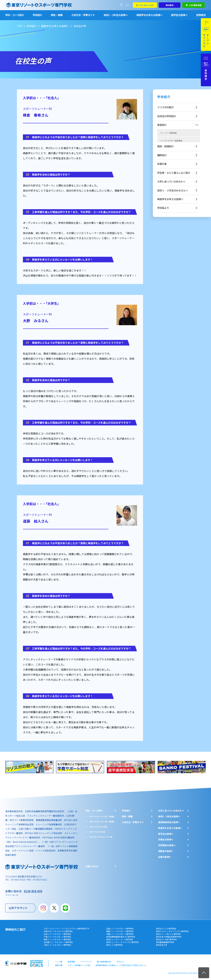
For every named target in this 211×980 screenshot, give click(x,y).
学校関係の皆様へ (167, 845)
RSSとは (120, 962)
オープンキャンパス (145, 5)
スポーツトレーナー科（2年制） (102, 816)
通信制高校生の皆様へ (169, 822)
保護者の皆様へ (166, 851)
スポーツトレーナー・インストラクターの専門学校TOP (67, 929)
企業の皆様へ (165, 857)
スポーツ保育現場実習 (169, 156)
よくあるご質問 (128, 5)
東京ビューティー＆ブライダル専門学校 (123, 942)
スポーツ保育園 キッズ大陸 (79, 965)
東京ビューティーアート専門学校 (120, 939)
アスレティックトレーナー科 (101, 837)
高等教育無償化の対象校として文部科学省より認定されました (121, 965)
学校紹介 (37, 15)
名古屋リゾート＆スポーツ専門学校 (58, 942)
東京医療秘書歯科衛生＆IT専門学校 (121, 937)
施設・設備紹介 (165, 172)
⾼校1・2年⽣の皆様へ (169, 816)
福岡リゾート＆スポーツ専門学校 (120, 931)
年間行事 (162, 190)
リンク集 (59, 962)
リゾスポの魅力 (165, 107)
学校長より (163, 234)
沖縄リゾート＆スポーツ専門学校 (120, 934)
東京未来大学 (162, 945)
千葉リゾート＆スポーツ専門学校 (57, 937)
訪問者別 (201, 15)
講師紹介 (162, 181)
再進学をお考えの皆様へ (149, 15)
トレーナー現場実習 (168, 133)
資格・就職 (57, 15)
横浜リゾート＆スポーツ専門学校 (57, 939)
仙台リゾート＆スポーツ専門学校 (57, 934)
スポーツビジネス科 (97, 832)
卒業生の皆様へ (166, 839)
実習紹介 (162, 125)
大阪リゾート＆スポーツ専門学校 (57, 945)
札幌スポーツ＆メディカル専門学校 (58, 931)
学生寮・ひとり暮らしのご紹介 (174, 198)
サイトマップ (86, 962)
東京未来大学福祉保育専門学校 (169, 937)
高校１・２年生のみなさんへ (173, 216)
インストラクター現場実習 (171, 141)
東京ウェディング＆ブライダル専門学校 (172, 931)
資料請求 (170, 5)
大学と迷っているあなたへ (171, 207)
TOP (20, 26)
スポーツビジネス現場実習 (171, 148)
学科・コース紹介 (15, 15)
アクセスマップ (122, 5)
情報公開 (59, 965)
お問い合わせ (92, 866)
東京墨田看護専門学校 (165, 942)
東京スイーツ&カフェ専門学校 (168, 934)
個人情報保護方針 (104, 962)
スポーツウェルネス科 (98, 827)
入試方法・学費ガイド (83, 15)
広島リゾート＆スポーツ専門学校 (120, 929)
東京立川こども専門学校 (166, 929)
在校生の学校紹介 (167, 116)
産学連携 (164, 164)
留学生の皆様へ (179, 15)
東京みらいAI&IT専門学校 (166, 939)
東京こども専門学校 (114, 945)
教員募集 (71, 962)
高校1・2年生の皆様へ (116, 15)
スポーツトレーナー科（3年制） (102, 822)
